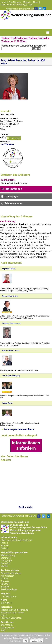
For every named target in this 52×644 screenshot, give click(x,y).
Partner (5, 548)
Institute (5, 587)
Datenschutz (7, 628)
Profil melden (26, 507)
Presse (4, 543)
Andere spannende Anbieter (18, 429)
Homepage (9, 196)
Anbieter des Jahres (11, 573)
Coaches (5, 584)
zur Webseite (7, 144)
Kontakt (5, 545)
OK (26, 641)
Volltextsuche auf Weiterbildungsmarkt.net (24, 46)
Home (4, 2)
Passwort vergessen (11, 618)
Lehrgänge (6, 561)
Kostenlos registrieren (12, 612)
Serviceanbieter (9, 589)
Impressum (7, 625)
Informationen (12, 189)
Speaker (5, 581)
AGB (3, 630)
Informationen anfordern (26, 446)
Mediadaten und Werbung (13, 5)
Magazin (27, 2)
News (36, 2)
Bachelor (5, 563)
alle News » (6, 603)
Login (30, 5)
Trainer (5, 578)
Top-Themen (15, 2)
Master (4, 566)
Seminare (6, 558)
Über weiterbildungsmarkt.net (17, 540)
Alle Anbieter (7, 576)
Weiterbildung (8, 555)
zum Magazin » (8, 596)
